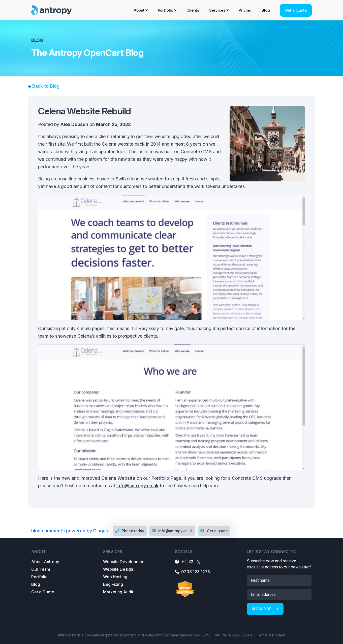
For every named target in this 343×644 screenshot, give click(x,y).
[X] (199, 562)
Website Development (124, 562)
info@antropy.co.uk (137, 486)
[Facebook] (177, 562)
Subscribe (265, 609)
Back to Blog (46, 86)
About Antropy (45, 562)
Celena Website (118, 478)
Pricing (245, 10)
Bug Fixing (113, 584)
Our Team (41, 569)
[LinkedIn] (191, 562)
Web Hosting (115, 577)
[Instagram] (184, 562)
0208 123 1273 (192, 572)
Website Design (118, 569)
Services (219, 10)
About (141, 10)
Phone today (130, 531)
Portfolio (167, 10)
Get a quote (214, 531)
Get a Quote (296, 10)
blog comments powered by (70, 531)
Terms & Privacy (271, 635)
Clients (193, 10)
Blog (266, 10)
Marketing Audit (118, 592)
